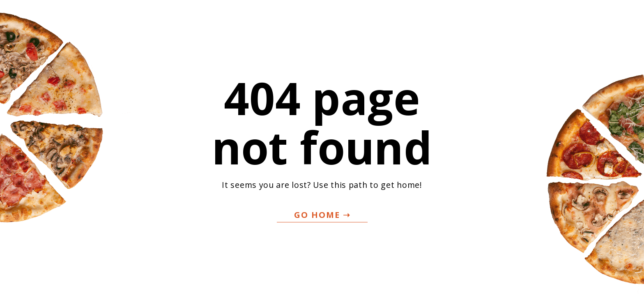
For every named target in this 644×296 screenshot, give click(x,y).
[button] (322, 215)
